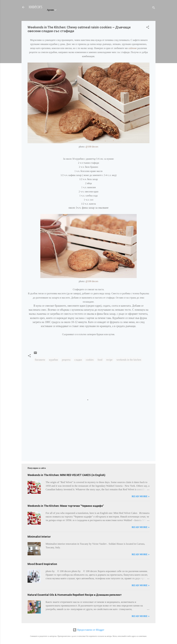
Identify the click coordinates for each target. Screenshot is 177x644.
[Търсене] (154, 8)
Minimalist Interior (39, 537)
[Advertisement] (37, 444)
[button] (148, 28)
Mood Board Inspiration (42, 564)
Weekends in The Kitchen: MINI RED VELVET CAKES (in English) (66, 475)
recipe (109, 360)
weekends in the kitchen (129, 360)
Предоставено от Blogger (89, 630)
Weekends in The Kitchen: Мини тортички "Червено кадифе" (66, 506)
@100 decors (92, 147)
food (100, 360)
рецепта (66, 360)
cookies (90, 360)
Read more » (141, 496)
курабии (53, 360)
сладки (78, 360)
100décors (36, 7)
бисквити (40, 360)
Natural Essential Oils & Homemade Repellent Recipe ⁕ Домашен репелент (75, 595)
